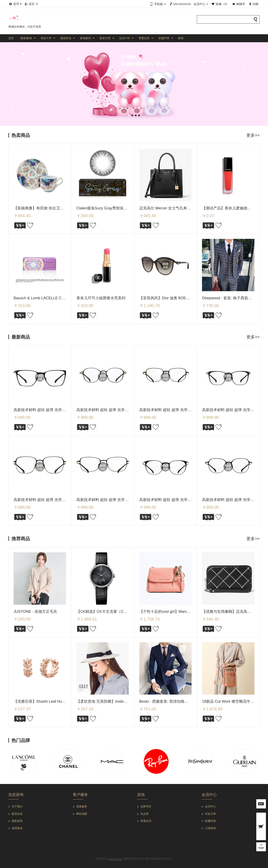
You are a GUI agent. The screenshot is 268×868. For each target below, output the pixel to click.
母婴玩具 (144, 38)
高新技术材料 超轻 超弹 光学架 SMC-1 (234, 500)
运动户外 (125, 38)
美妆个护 (46, 38)
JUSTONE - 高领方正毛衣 (35, 612)
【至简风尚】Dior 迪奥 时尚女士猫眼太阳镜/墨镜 (180, 298)
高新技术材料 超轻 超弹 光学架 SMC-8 (46, 410)
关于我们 (17, 806)
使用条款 (17, 828)
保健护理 (164, 38)
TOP (261, 846)
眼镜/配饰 (26, 38)
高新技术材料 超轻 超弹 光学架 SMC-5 (234, 410)
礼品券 (145, 814)
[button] (129, 115)
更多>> (253, 135)
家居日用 (105, 38)
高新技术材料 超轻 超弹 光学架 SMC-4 (46, 500)
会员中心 (210, 806)
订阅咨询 (210, 828)
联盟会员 (146, 821)
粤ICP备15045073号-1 (159, 859)
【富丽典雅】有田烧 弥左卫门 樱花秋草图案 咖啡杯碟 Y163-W (66, 208)
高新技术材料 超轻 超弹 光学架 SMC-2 (172, 500)
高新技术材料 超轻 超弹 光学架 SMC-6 (172, 410)
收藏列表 (210, 821)
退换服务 (82, 806)
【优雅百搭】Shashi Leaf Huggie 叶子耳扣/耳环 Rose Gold (63, 701)
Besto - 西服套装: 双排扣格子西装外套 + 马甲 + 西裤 (183, 701)
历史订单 (210, 814)
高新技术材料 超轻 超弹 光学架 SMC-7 (109, 410)
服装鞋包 (66, 38)
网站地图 (82, 814)
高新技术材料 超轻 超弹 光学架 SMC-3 (109, 500)
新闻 (181, 38)
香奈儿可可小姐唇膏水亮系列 (101, 298)
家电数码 (85, 38)
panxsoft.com (115, 859)
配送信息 (17, 814)
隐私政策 (17, 821)
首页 (11, 38)
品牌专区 (146, 806)
